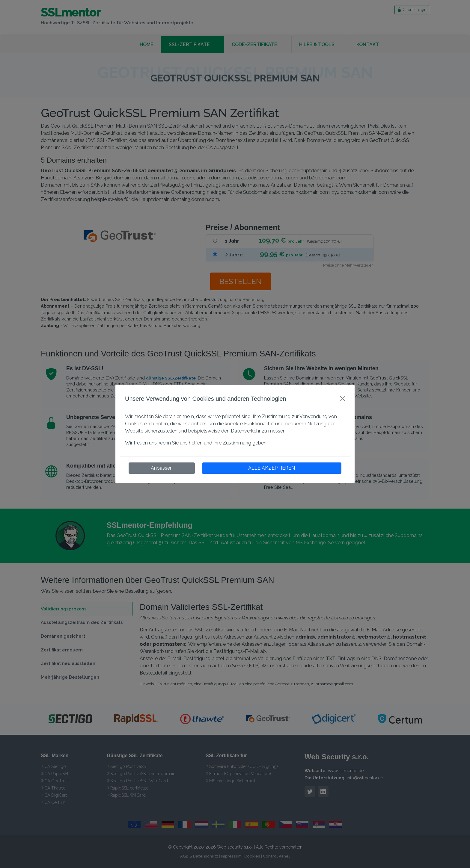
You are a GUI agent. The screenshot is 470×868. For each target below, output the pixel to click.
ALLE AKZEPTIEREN (272, 468)
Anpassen (162, 468)
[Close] (343, 399)
